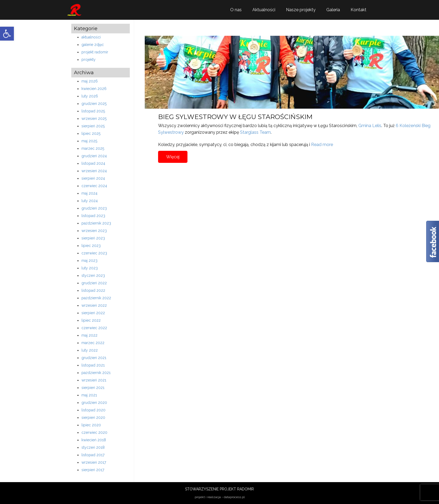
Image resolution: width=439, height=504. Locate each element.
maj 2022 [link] (89, 335)
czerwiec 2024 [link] (94, 186)
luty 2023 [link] (90, 268)
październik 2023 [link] (96, 223)
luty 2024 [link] (90, 201)
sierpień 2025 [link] (93, 126)
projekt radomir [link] (95, 52)
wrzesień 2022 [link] (94, 305)
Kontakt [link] (358, 10)
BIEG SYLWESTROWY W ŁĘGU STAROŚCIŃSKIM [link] (235, 117)
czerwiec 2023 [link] (94, 253)
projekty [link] (89, 60)
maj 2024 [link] (89, 193)
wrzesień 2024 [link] (94, 171)
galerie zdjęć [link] (93, 45)
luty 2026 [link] (90, 96)
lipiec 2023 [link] (91, 246)
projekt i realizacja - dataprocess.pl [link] (220, 497)
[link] (7, 34)
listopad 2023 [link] (93, 216)
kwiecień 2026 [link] (94, 89)
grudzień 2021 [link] (94, 358)
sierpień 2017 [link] (93, 470)
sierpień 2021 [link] (93, 388)
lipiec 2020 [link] (91, 425)
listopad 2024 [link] (93, 163)
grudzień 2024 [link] (94, 156)
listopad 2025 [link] (93, 111)
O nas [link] (236, 10)
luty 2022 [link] (90, 350)
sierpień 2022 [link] (93, 313)
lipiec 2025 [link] (91, 133)
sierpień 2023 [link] (93, 238)
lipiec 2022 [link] (91, 320)
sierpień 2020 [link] (93, 418)
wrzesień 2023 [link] (94, 231)
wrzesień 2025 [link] (94, 119)
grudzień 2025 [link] (94, 104)
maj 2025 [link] (89, 141)
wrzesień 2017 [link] (94, 462)
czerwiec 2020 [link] (94, 432)
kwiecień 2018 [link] (94, 440)
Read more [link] (322, 145)
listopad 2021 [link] (93, 365)
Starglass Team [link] (255, 132)
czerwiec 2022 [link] (94, 328)
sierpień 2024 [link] (93, 178)
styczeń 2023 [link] (93, 275)
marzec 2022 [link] (93, 343)
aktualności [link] (91, 37)
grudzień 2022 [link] (94, 283)
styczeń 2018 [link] (93, 447)
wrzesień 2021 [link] (94, 380)
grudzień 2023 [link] (94, 208)
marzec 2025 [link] (93, 148)
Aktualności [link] (264, 10)
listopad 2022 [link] (93, 290)
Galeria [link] (333, 10)
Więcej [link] (173, 157)
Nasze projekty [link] (301, 10)
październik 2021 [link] (96, 373)
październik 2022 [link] (96, 298)
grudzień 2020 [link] (94, 403)
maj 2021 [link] (89, 395)
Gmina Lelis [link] (370, 126)
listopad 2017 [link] (93, 455)
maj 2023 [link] (89, 261)
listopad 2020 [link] (93, 410)
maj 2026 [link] (90, 81)
